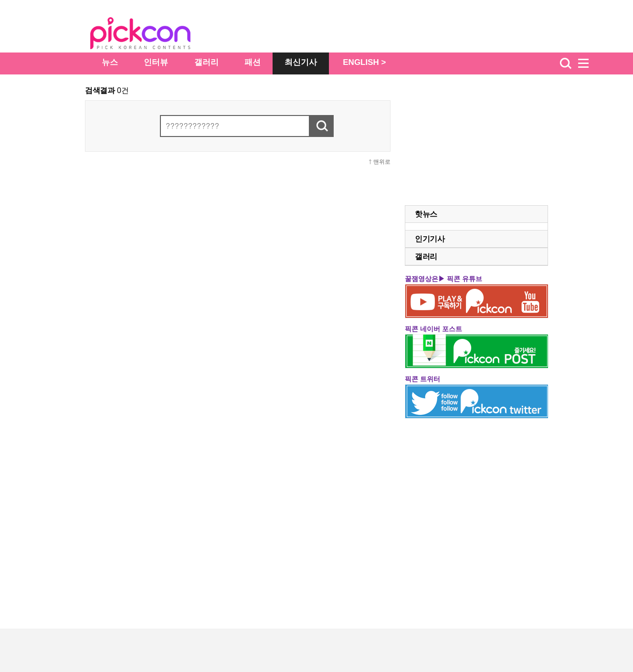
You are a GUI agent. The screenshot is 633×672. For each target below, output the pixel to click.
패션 (253, 62)
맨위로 (382, 162)
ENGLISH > (364, 62)
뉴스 (110, 62)
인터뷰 (156, 62)
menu (588, 63)
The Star (155, 35)
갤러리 (206, 62)
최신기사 (301, 62)
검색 (566, 63)
